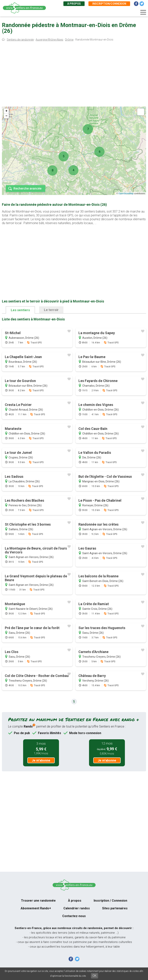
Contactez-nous (74, 916)
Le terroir (51, 310)
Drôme (69, 40)
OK (95, 976)
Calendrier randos (77, 908)
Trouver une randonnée (38, 901)
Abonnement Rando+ (36, 908)
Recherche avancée (27, 188)
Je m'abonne (41, 760)
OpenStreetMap (126, 193)
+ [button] (6, 111)
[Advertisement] (74, 75)
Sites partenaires (115, 908)
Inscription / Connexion (110, 901)
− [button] (6, 116)
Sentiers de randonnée (20, 40)
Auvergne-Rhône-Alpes (49, 40)
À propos (74, 4)
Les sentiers (20, 310)
